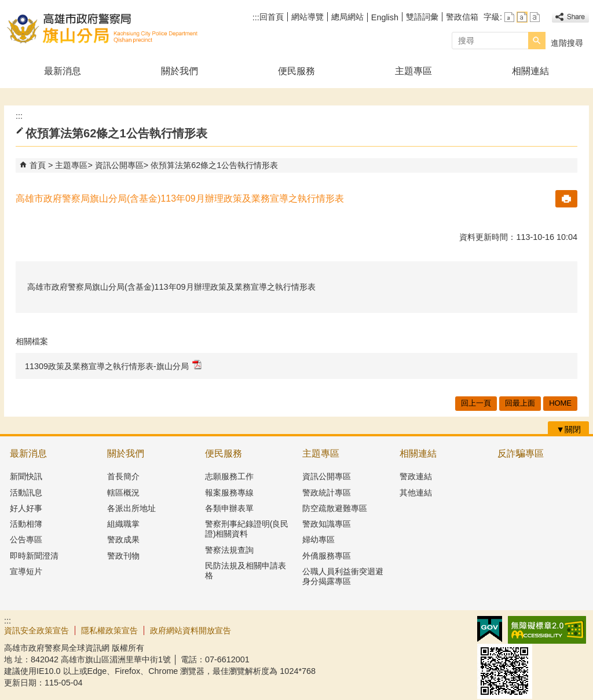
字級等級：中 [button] (522, 17)
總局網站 (347, 17)
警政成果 (123, 539)
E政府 (490, 629)
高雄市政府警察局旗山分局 (102, 28)
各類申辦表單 (229, 508)
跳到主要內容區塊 (6, 6)
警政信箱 (462, 17)
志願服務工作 (229, 476)
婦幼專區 (319, 539)
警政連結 (416, 476)
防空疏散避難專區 (335, 508)
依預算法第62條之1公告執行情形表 (214, 165)
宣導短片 (26, 571)
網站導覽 (308, 17)
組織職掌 (123, 524)
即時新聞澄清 (34, 556)
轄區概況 (123, 493)
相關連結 (530, 71)
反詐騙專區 (521, 453)
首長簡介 (123, 476)
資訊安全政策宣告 (36, 630)
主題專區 (413, 71)
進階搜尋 (567, 43)
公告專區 (26, 539)
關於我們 (180, 71)
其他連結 (416, 493)
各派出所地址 (131, 508)
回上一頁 (476, 403)
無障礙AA (547, 630)
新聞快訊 (26, 476)
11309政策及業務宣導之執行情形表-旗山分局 (113, 365)
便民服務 (296, 71)
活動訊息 (26, 493)
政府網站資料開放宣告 (191, 630)
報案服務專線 (229, 493)
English (385, 17)
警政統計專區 (327, 493)
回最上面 (520, 403)
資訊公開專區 (119, 165)
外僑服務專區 (327, 556)
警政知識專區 (327, 524)
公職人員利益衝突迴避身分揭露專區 (343, 576)
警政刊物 (123, 556)
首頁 (38, 165)
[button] (537, 41)
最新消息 (63, 71)
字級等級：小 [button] (509, 17)
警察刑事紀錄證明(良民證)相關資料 (247, 529)
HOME (560, 403)
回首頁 (272, 17)
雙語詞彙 (422, 17)
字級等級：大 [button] (535, 17)
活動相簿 (26, 524)
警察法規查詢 (229, 550)
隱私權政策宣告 (109, 630)
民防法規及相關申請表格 (246, 570)
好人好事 (26, 508)
